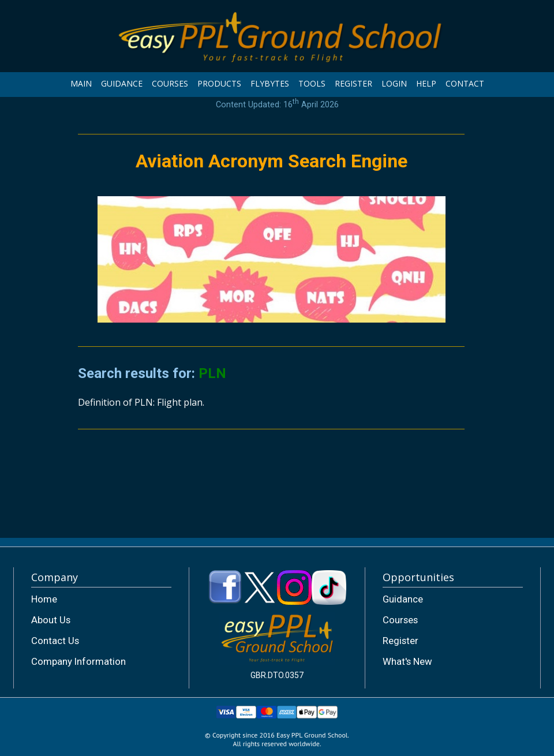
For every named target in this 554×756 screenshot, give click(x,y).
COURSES (170, 83)
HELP (426, 83)
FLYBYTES (270, 83)
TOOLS (312, 83)
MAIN (81, 83)
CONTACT (465, 83)
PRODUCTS (219, 83)
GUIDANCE (122, 83)
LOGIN (394, 83)
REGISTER (353, 83)
